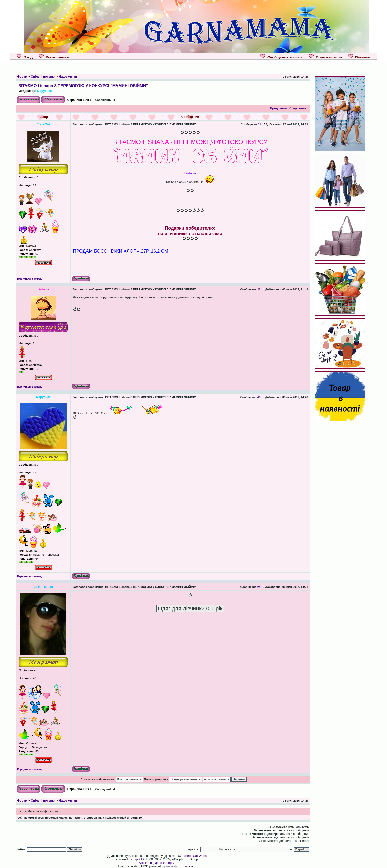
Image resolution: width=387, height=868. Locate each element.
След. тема (298, 108)
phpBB (137, 859)
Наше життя (68, 77)
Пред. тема (278, 108)
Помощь (359, 57)
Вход (25, 57)
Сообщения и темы (281, 57)
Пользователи (325, 57)
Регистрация (54, 57)
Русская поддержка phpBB (157, 863)
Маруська (44, 91)
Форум (22, 77)
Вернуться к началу (30, 279)
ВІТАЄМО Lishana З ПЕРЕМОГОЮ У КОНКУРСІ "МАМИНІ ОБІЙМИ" (83, 86)
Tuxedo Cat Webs (194, 856)
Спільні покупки (43, 77)
